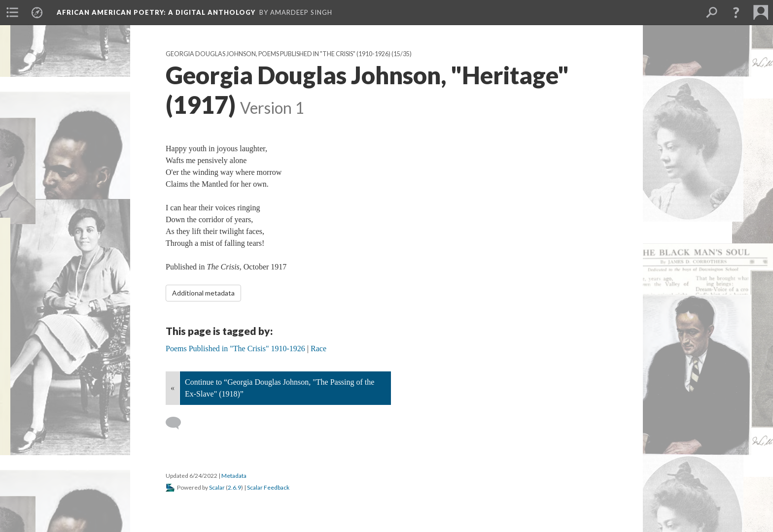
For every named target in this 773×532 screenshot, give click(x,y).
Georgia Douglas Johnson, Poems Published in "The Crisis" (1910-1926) (278, 54)
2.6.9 (234, 487)
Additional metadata (203, 293)
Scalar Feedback (268, 487)
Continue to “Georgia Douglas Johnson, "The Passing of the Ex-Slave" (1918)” (280, 388)
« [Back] (173, 388)
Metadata (234, 476)
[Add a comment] (178, 423)
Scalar (217, 487)
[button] (736, 12)
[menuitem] (12, 12)
